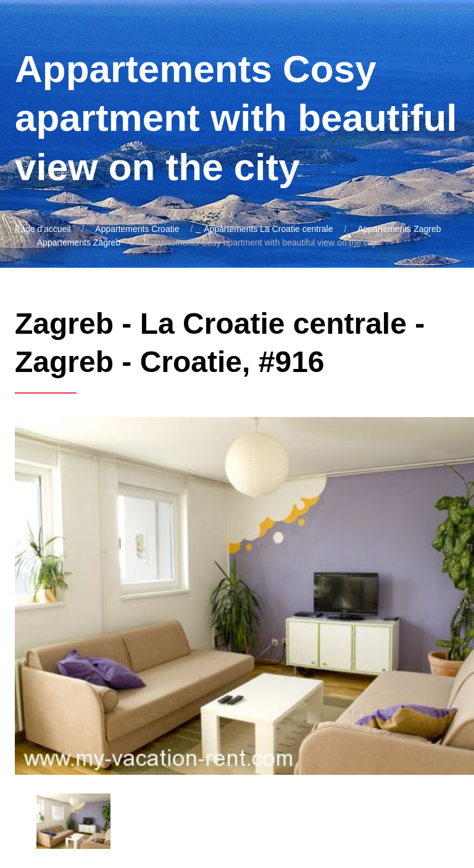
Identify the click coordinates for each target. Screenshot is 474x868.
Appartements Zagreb (399, 229)
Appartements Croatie (137, 229)
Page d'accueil (43, 229)
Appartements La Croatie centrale (268, 229)
